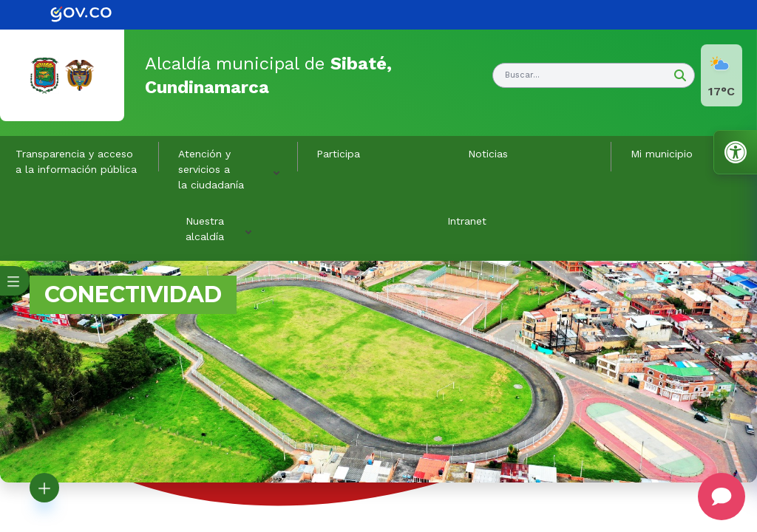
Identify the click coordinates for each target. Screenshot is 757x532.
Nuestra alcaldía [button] (205, 229)
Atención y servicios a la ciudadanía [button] (211, 169)
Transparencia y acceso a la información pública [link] (76, 161)
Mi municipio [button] (662, 154)
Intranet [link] (467, 221)
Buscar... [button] (522, 75)
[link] (92, 15)
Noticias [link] (488, 154)
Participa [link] (338, 154)
